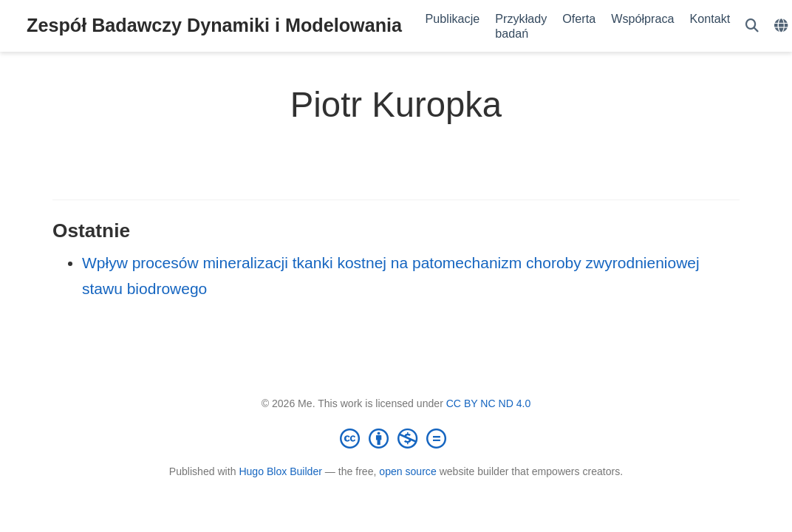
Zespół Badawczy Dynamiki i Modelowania (214, 25)
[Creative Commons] (396, 438)
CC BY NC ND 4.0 (489, 403)
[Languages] (783, 26)
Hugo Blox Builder (280, 471)
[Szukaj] (752, 26)
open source (407, 471)
